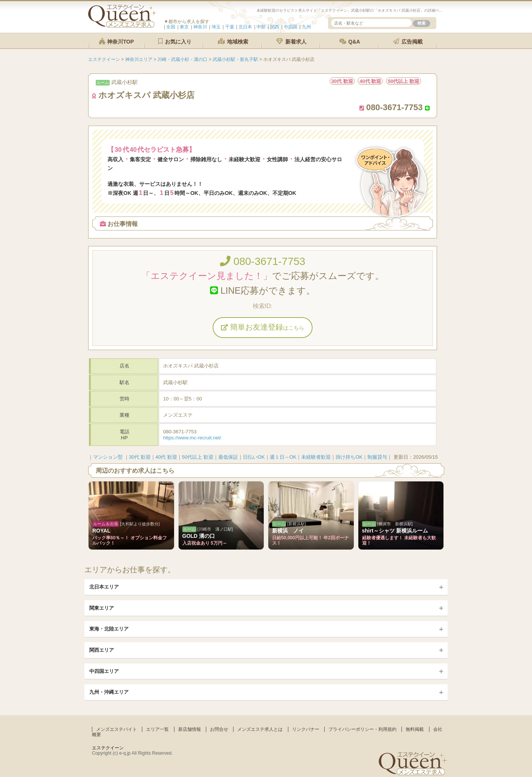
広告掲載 (408, 41)
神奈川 (200, 27)
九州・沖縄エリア (109, 692)
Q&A (350, 41)
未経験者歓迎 (316, 457)
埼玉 (216, 27)
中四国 (291, 27)
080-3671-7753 (263, 261)
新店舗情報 (190, 729)
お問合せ (219, 729)
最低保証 (228, 457)
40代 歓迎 (166, 457)
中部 (261, 27)
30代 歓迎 (140, 457)
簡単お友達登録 (263, 327)
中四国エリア (104, 671)
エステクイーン (108, 748)
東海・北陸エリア (109, 629)
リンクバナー (306, 729)
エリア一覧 (157, 729)
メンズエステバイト (117, 729)
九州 (306, 27)
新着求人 (291, 41)
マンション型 (108, 457)
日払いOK (254, 457)
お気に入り (175, 41)
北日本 (245, 27)
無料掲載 (415, 729)
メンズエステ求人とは (260, 729)
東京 (184, 27)
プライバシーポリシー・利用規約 (362, 729)
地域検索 (233, 41)
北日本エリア (104, 587)
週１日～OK (283, 457)
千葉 (230, 27)
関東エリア (102, 608)
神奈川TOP (116, 41)
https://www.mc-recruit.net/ (192, 438)
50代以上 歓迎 (198, 457)
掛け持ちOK (349, 457)
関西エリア (102, 650)
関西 (275, 27)
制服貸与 (377, 457)
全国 (171, 27)
